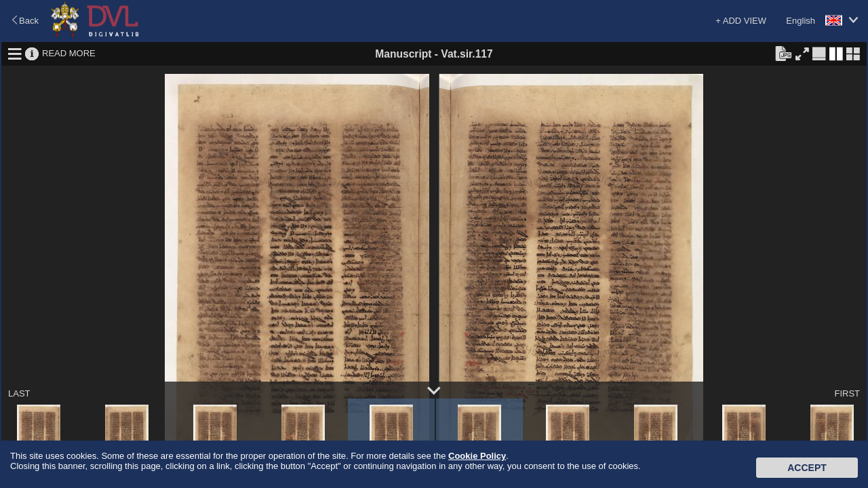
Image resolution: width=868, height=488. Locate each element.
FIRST (847, 393)
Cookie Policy (477, 456)
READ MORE (69, 53)
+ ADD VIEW (741, 21)
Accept (807, 468)
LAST (19, 393)
